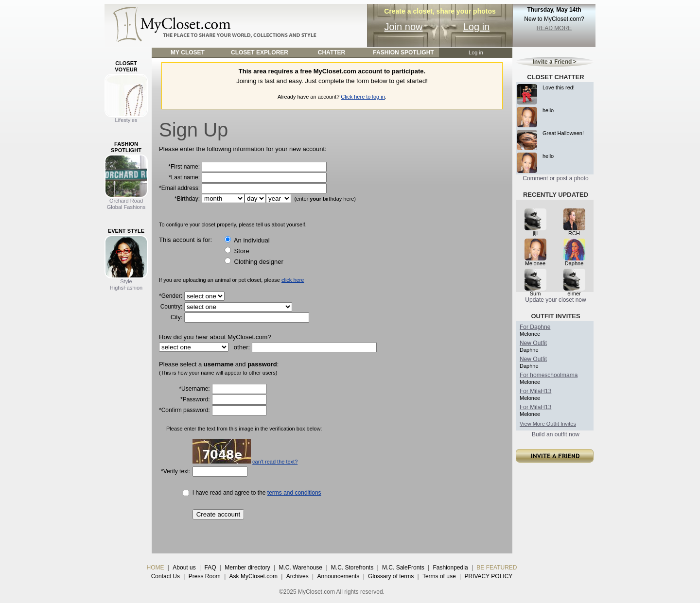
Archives (297, 576)
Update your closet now (555, 300)
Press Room (205, 576)
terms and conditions (294, 493)
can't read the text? (275, 462)
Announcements (339, 576)
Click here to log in (363, 97)
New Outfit (533, 343)
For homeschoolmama (549, 375)
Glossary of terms (391, 576)
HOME (156, 568)
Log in (477, 27)
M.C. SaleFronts (403, 568)
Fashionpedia (451, 568)
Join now (404, 27)
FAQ (210, 568)
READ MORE (554, 28)
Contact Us (166, 576)
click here (293, 280)
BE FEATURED (497, 568)
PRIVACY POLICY (488, 576)
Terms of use (439, 576)
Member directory (247, 568)
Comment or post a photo (555, 178)
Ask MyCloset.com (254, 576)
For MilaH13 (535, 391)
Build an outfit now (556, 434)
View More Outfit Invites (548, 424)
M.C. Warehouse (300, 568)
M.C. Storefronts (352, 568)
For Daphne (535, 327)
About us (184, 568)
